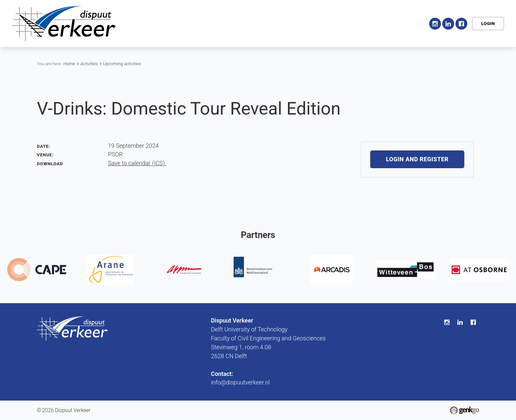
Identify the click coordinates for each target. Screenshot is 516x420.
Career (323, 23)
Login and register (417, 159)
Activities (253, 23)
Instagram (435, 24)
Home (183, 24)
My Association (364, 23)
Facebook (461, 24)
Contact (407, 23)
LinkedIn (448, 24)
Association (213, 23)
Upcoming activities (122, 64)
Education (290, 23)
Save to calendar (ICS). (137, 163)
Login (488, 24)
